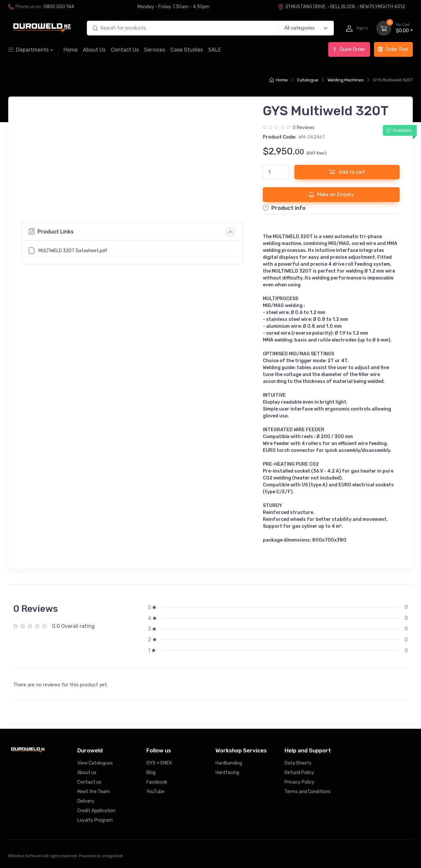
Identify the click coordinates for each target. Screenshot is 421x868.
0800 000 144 (59, 7)
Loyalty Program (95, 820)
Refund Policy (299, 773)
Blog (151, 773)
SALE (215, 50)
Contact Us (125, 50)
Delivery (86, 801)
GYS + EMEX (159, 763)
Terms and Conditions (308, 792)
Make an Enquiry (331, 194)
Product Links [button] (51, 310)
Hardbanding (229, 763)
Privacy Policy (299, 782)
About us (87, 773)
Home (71, 50)
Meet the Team (94, 792)
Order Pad (393, 49)
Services (155, 50)
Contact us (89, 782)
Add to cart (347, 172)
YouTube (155, 792)
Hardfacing (227, 773)
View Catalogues (95, 763)
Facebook (157, 782)
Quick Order (349, 49)
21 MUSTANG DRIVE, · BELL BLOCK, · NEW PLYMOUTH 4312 (341, 7)
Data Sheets (298, 763)
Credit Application (96, 811)
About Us (94, 50)
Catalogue (308, 80)
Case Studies (187, 50)
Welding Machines (346, 80)
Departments (28, 50)
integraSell (113, 856)
